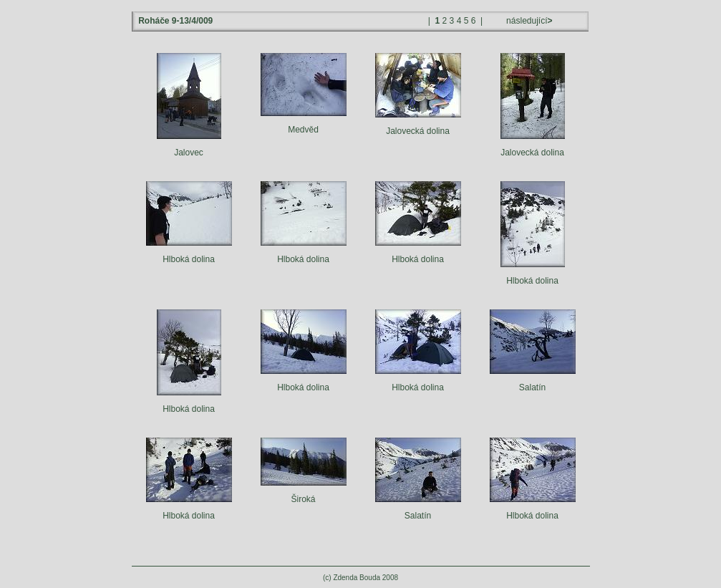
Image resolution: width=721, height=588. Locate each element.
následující (528, 21)
